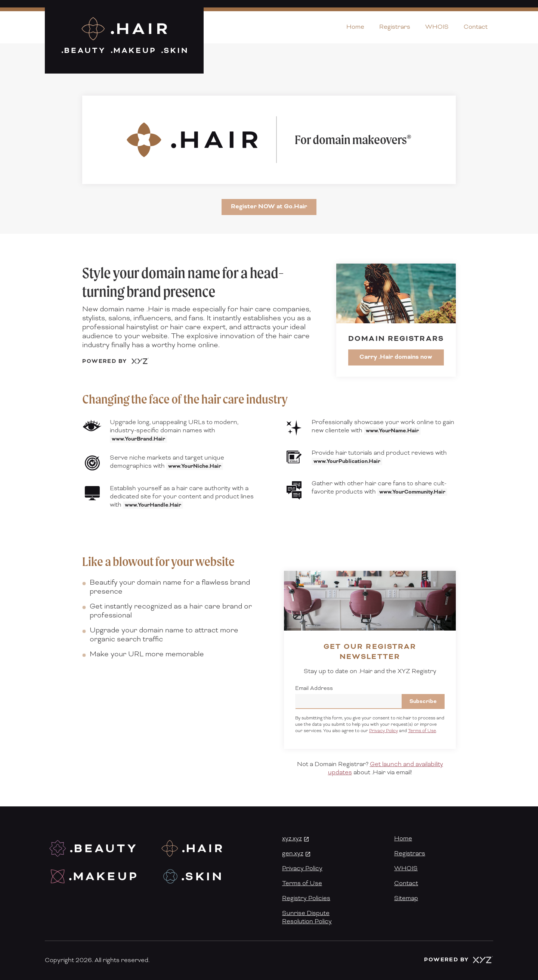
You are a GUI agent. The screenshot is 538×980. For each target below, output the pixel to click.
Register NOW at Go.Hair (269, 206)
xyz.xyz (292, 839)
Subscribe (423, 701)
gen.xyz (293, 853)
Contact (476, 27)
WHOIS (437, 27)
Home (355, 27)
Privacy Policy (384, 731)
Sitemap (406, 898)
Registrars (395, 27)
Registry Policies (306, 898)
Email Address (314, 688)
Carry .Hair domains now (396, 357)
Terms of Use (422, 731)
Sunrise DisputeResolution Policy (307, 917)
